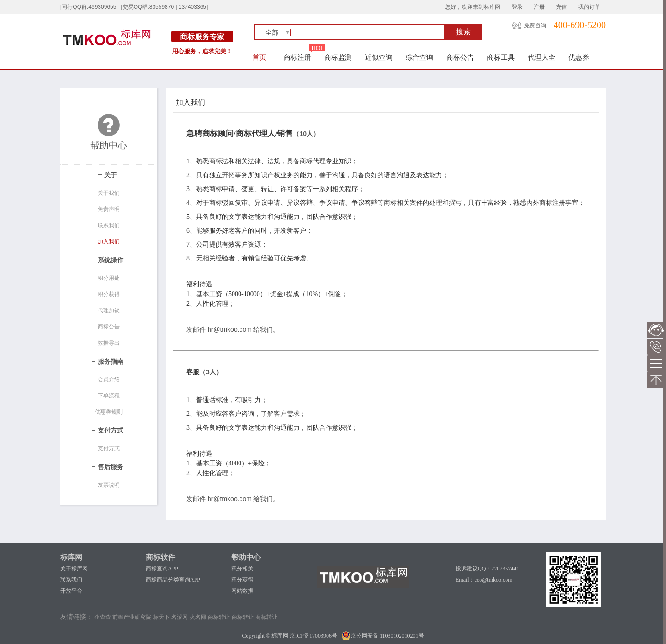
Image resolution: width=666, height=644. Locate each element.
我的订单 (589, 7)
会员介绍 (109, 379)
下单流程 (109, 396)
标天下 (161, 617)
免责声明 (109, 209)
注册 (539, 7)
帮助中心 (246, 557)
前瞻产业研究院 (132, 617)
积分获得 (109, 294)
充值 (561, 7)
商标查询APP (162, 569)
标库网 (71, 557)
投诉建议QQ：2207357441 (487, 569)
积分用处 (109, 278)
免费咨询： (538, 25)
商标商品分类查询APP (173, 580)
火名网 (198, 617)
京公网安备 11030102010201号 (383, 636)
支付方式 (109, 448)
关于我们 (109, 193)
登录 (517, 7)
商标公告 (460, 57)
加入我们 (109, 241)
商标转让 (219, 617)
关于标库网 (74, 569)
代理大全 (542, 57)
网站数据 (242, 591)
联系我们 (109, 225)
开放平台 (71, 591)
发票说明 (109, 485)
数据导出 (109, 343)
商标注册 (297, 57)
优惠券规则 (109, 412)
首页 (260, 57)
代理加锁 (109, 310)
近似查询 (379, 57)
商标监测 (338, 57)
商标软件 (160, 557)
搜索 (463, 32)
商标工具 (501, 57)
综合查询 (419, 57)
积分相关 (242, 569)
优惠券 (579, 57)
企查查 (103, 617)
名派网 (179, 617)
